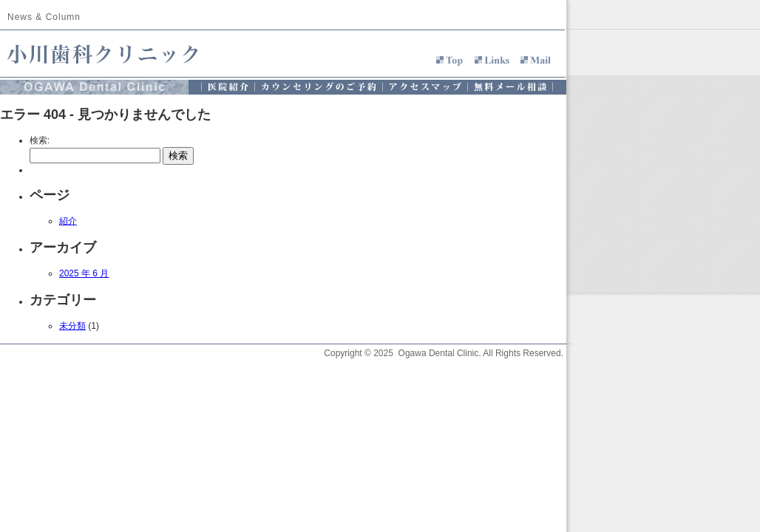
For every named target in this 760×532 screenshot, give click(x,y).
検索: (40, 140)
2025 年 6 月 (84, 273)
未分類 (72, 326)
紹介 (68, 221)
